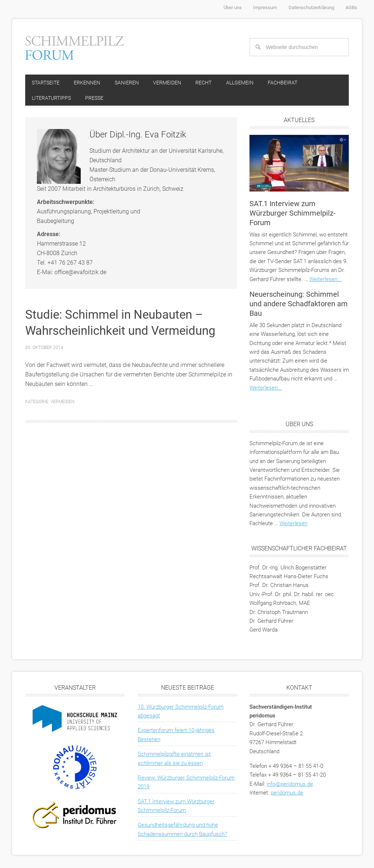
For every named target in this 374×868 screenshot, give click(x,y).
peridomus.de (287, 794)
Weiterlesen (293, 525)
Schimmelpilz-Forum (75, 47)
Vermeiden (62, 403)
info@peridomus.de (290, 785)
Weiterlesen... (326, 280)
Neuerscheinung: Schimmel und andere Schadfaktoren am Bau (299, 305)
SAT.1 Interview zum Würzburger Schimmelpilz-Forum (293, 214)
